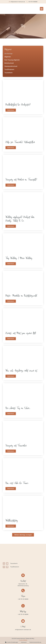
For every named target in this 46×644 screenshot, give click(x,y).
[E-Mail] (23, 621)
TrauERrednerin (9, 69)
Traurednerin (8, 73)
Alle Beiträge (8, 54)
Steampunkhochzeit (11, 66)
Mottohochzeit (9, 63)
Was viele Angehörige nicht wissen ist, (21, 371)
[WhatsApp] (23, 606)
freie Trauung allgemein (12, 60)
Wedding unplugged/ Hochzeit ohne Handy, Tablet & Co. (20, 219)
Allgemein (8, 57)
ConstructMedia (23, 640)
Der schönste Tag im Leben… (18, 408)
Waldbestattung (12, 521)
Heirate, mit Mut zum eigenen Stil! (21, 334)
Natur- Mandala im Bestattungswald (21, 296)
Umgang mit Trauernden (16, 446)
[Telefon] (23, 591)
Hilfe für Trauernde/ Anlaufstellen (20, 142)
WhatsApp (23, 612)
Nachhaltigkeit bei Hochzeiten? (18, 105)
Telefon (23, 596)
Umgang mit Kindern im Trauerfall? (21, 180)
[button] (42, 9)
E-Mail (23, 627)
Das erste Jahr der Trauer (17, 483)
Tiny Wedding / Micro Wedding (19, 259)
